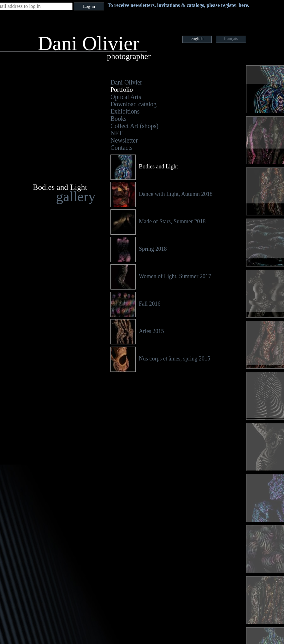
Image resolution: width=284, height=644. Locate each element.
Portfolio (122, 90)
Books (118, 119)
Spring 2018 (153, 249)
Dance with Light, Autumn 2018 (176, 194)
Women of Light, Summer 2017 (175, 276)
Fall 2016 (150, 304)
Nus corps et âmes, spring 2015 (175, 359)
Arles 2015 (151, 331)
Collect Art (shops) (134, 126)
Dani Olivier (126, 82)
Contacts (121, 148)
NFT (116, 133)
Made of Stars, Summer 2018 (172, 221)
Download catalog (133, 104)
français (231, 39)
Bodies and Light (158, 167)
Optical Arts (126, 97)
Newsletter (124, 140)
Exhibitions (125, 111)
